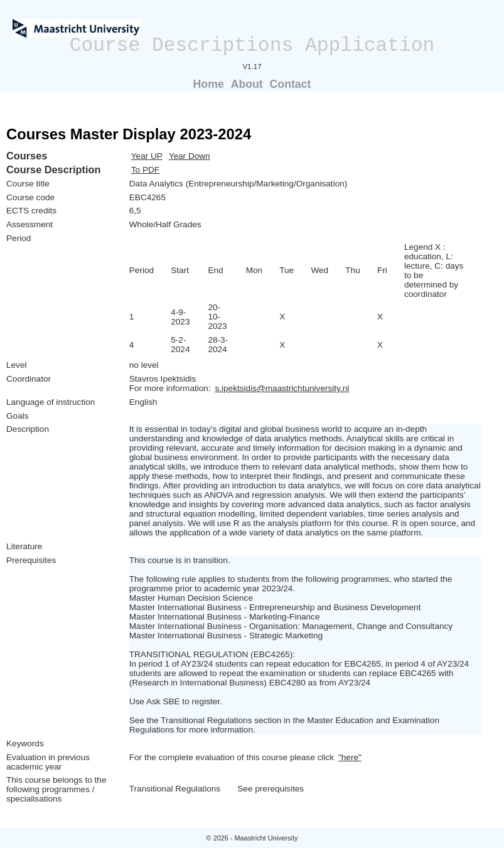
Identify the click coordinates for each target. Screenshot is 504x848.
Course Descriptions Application (252, 46)
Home (209, 84)
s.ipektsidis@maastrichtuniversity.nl (282, 388)
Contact (291, 84)
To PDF (145, 170)
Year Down (190, 156)
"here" (350, 757)
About (247, 84)
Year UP (147, 156)
